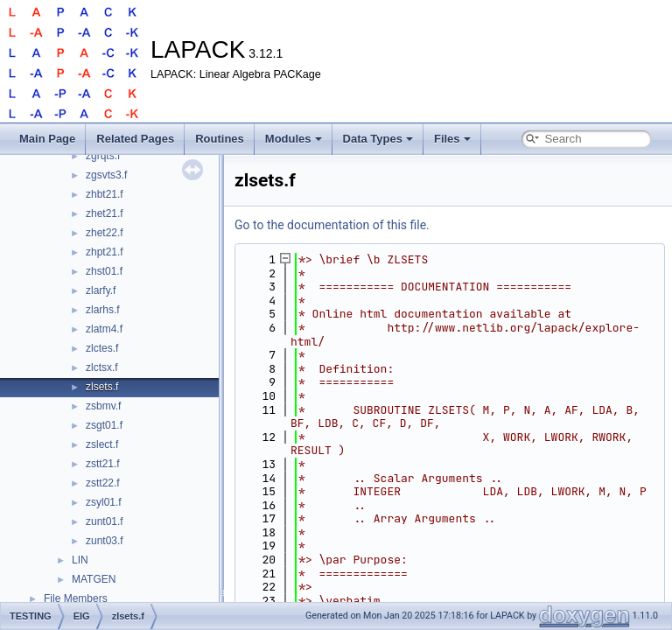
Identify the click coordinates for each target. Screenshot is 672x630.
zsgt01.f (104, 425)
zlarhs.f (103, 310)
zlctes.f (102, 348)
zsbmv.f (103, 406)
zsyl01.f (104, 502)
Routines (220, 139)
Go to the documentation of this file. (332, 225)
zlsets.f (102, 387)
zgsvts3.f (106, 175)
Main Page (47, 139)
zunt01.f (105, 521)
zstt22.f (103, 483)
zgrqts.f (103, 156)
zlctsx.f (102, 367)
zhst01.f (104, 271)
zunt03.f (105, 541)
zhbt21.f (105, 194)
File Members (76, 598)
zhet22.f (105, 233)
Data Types (378, 139)
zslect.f (102, 444)
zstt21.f (103, 464)
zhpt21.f (105, 252)
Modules (294, 139)
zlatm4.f (104, 329)
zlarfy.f (101, 290)
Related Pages (135, 139)
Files (452, 139)
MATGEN (94, 579)
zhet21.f (105, 213)
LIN (80, 560)
